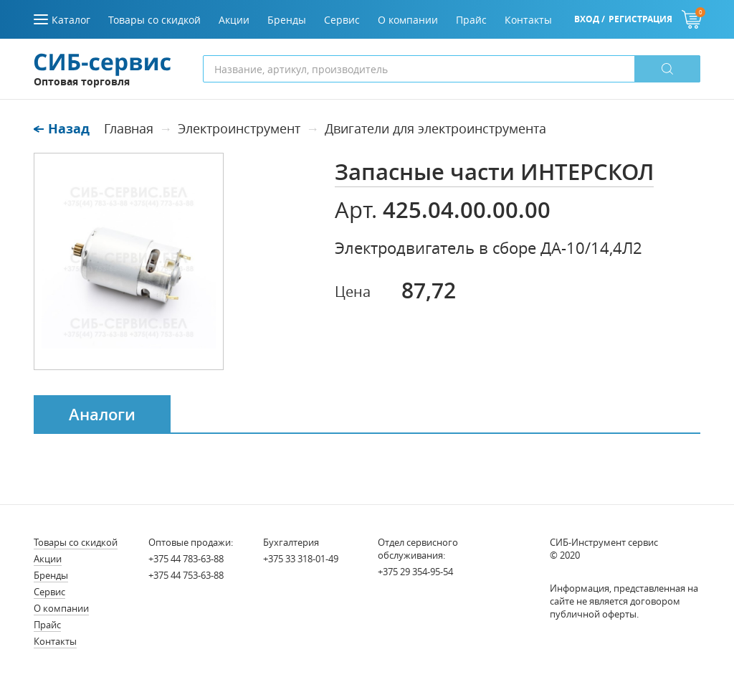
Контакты (55, 641)
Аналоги (102, 415)
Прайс (47, 625)
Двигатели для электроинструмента (435, 128)
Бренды (51, 575)
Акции (48, 559)
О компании (61, 608)
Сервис (49, 592)
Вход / (590, 19)
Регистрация (640, 19)
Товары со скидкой (76, 542)
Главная (129, 128)
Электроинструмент (239, 128)
